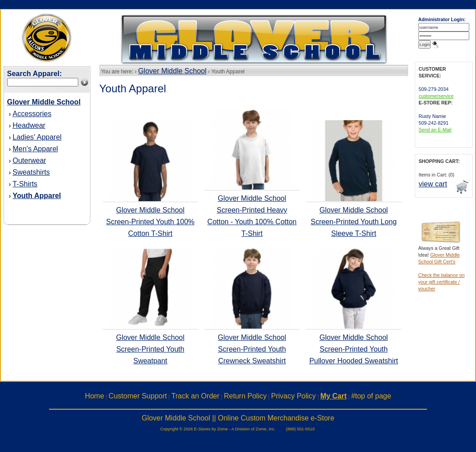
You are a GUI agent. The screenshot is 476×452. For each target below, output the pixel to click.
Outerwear (29, 160)
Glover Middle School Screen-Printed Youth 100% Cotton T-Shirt (150, 222)
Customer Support (138, 396)
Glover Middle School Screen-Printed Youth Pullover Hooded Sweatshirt (353, 349)
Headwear (29, 125)
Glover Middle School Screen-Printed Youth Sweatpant (150, 349)
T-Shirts (25, 184)
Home (95, 396)
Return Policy (245, 396)
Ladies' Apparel (37, 137)
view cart (433, 184)
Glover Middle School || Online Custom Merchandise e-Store (238, 418)
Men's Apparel (35, 149)
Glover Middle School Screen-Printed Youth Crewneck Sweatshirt (252, 349)
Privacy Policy (294, 396)
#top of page (371, 396)
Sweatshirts (31, 172)
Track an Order (195, 396)
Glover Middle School (172, 71)
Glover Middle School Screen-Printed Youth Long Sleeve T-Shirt (353, 222)
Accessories (32, 114)
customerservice (436, 96)
